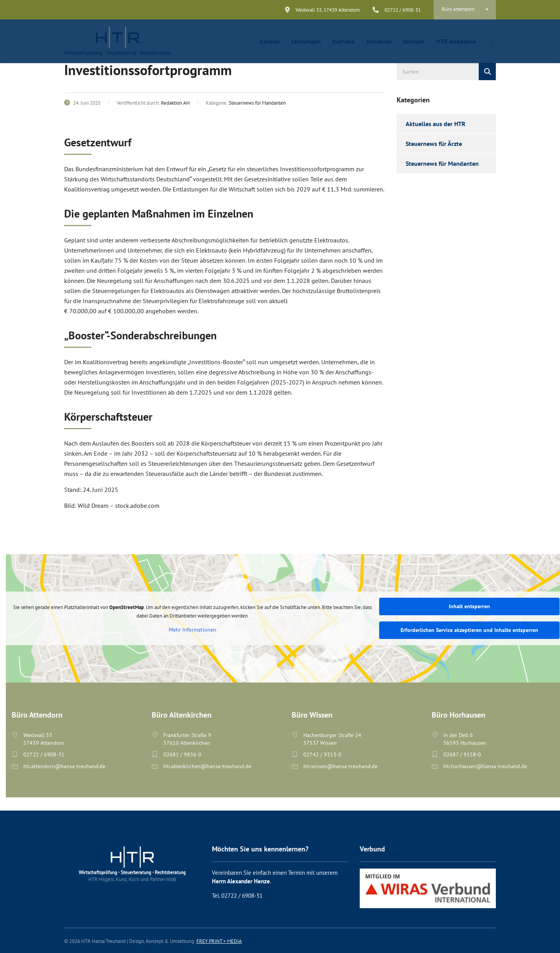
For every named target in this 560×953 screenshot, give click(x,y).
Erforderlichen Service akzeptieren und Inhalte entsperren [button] (469, 630)
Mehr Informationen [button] (192, 630)
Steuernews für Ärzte (434, 144)
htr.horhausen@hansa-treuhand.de (485, 766)
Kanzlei (270, 41)
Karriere (343, 41)
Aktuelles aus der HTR (436, 124)
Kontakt (414, 41)
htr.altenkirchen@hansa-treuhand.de (207, 766)
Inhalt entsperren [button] (469, 606)
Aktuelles (379, 41)
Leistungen (306, 41)
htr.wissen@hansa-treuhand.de (340, 766)
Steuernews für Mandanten (442, 163)
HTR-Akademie (456, 41)
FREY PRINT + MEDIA (219, 941)
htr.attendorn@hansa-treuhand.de (64, 766)
